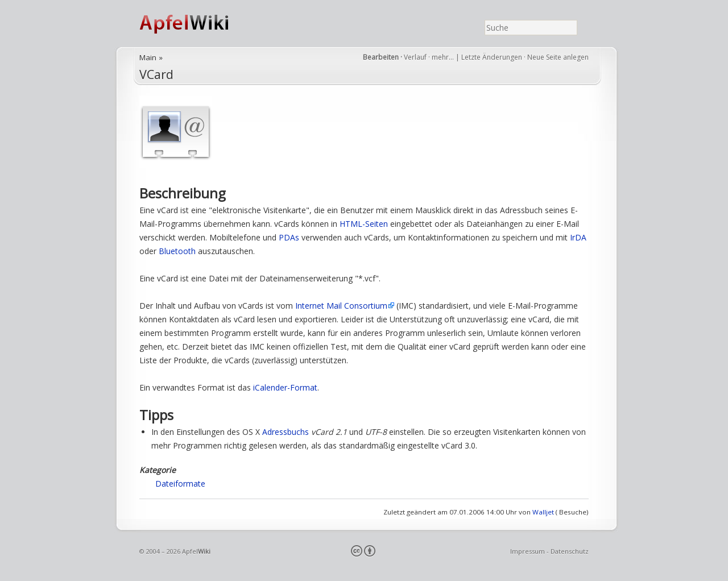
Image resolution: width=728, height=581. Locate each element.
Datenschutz (570, 551)
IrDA (578, 237)
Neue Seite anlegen (558, 57)
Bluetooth (177, 251)
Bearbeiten (381, 57)
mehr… (444, 57)
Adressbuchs (286, 432)
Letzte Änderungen (492, 57)
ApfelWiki (196, 24)
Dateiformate (180, 484)
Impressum (528, 551)
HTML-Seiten (364, 224)
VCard (156, 74)
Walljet (543, 512)
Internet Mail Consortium (341, 306)
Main (148, 57)
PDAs (289, 237)
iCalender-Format (285, 387)
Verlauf (415, 57)
